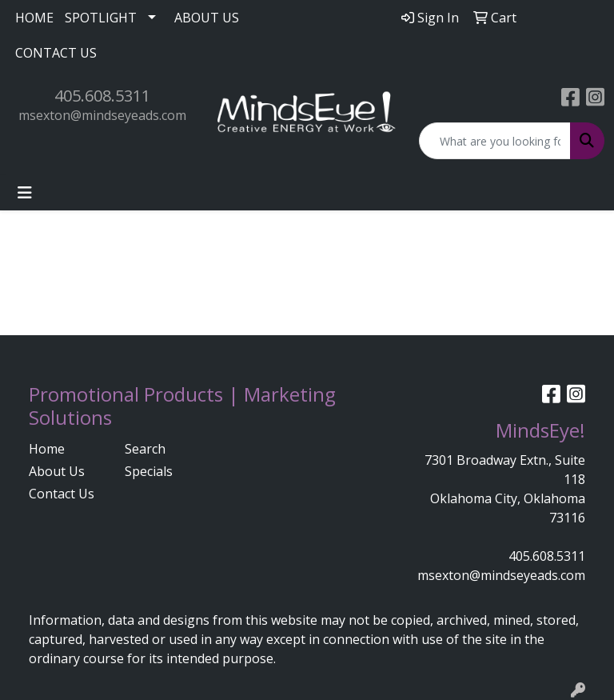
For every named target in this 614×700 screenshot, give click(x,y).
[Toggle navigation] (25, 193)
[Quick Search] (495, 141)
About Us (57, 471)
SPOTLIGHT (101, 18)
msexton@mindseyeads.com (102, 115)
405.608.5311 (102, 96)
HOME (34, 18)
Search (145, 449)
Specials (149, 471)
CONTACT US (56, 53)
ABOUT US (207, 18)
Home (47, 449)
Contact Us (62, 494)
